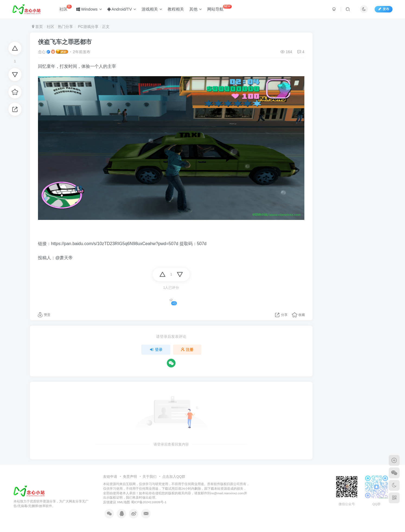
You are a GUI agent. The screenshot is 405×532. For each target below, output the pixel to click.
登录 (156, 350)
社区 (66, 8)
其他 (196, 9)
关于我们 (149, 477)
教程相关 (176, 9)
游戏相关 (152, 9)
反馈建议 (110, 502)
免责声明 (130, 477)
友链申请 (110, 477)
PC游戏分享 (87, 27)
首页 (37, 27)
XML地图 (123, 502)
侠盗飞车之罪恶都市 (65, 42)
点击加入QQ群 (174, 477)
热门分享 (65, 27)
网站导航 (219, 8)
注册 (187, 350)
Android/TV (122, 9)
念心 (42, 52)
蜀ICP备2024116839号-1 (149, 502)
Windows (89, 9)
